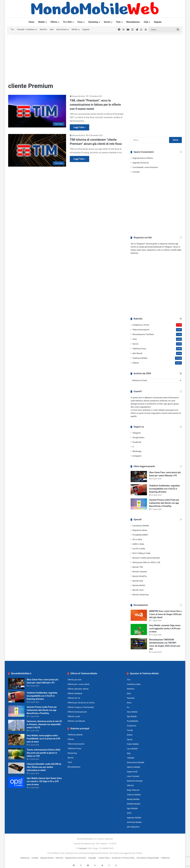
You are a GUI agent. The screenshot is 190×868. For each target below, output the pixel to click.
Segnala (158, 22)
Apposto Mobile (134, 818)
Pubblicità (165, 858)
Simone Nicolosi (78, 96)
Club (146, 22)
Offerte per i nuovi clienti (79, 684)
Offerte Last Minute (76, 721)
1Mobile (131, 758)
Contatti (136, 172)
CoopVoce (132, 726)
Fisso (80, 22)
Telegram (137, 433)
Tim (12, 29)
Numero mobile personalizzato (146, 558)
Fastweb (131, 698)
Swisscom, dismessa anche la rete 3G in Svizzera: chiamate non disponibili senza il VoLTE (44, 724)
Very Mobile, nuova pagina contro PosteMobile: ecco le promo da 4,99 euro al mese (43, 739)
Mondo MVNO (139, 585)
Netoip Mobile (133, 799)
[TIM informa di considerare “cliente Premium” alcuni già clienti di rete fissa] (37, 150)
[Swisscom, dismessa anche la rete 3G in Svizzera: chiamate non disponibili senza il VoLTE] (16, 725)
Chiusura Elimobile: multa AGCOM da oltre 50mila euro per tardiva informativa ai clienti (44, 767)
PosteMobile (133, 721)
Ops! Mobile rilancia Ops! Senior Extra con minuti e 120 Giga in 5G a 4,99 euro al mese (44, 781)
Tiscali (130, 730)
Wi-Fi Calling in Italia (141, 553)
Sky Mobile (132, 716)
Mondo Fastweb (140, 572)
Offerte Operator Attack (78, 689)
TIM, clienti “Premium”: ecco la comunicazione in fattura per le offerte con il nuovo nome (95, 105)
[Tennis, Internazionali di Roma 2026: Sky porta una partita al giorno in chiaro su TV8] (16, 754)
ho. (128, 707)
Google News (138, 437)
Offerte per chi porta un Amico (81, 703)
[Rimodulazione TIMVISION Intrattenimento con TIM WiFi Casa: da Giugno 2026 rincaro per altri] (139, 644)
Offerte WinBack (75, 693)
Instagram (137, 456)
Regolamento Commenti (76, 858)
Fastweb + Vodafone (26, 29)
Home (31, 22)
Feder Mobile (133, 744)
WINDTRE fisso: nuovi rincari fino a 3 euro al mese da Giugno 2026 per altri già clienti (165, 614)
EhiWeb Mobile (134, 804)
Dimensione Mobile (136, 762)
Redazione (25, 858)
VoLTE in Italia (139, 549)
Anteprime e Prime (141, 325)
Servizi (107, 22)
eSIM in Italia (138, 544)
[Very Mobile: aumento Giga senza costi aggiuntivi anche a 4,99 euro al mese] (139, 629)
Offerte (54, 22)
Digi (129, 753)
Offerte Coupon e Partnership (81, 707)
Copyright (83, 848)
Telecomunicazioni (141, 330)
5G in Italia (137, 539)
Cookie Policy (104, 858)
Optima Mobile (134, 767)
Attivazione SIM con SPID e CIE (146, 562)
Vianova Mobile (134, 795)
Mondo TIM (138, 567)
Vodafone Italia (134, 684)
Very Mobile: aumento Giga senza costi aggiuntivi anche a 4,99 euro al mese (165, 629)
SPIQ (129, 813)
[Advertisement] (95, 57)
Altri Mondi (137, 353)
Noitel (130, 735)
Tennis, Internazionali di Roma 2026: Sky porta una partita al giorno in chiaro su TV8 (44, 753)
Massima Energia (135, 781)
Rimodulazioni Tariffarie (143, 334)
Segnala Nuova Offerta (143, 158)
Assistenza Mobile (141, 526)
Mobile (41, 22)
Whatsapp (137, 451)
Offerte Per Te (74, 698)
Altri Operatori (133, 827)
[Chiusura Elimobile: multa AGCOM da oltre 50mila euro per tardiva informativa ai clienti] (16, 768)
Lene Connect (133, 776)
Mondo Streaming (140, 595)
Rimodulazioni (133, 22)
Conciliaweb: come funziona (145, 167)
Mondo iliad (138, 581)
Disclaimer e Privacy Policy (123, 858)
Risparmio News (140, 530)
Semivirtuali (61, 29)
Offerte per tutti (74, 680)
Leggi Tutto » (79, 127)
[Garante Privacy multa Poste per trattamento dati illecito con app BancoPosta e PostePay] (139, 504)
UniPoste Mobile (134, 822)
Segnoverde (132, 772)
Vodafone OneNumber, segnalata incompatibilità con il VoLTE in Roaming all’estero (164, 489)
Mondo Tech (138, 590)
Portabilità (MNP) (140, 535)
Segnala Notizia (47, 858)
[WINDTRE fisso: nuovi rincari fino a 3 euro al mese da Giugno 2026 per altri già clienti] (139, 615)
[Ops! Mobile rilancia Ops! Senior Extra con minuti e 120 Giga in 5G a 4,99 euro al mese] (16, 782)
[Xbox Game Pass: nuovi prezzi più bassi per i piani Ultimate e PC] (139, 477)
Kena (129, 703)
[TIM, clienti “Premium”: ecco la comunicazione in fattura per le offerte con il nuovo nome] (37, 111)
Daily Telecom (133, 790)
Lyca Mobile (132, 749)
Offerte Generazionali (77, 712)
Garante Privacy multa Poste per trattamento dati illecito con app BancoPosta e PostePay (164, 503)
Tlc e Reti (67, 22)
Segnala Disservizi (141, 163)
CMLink (130, 785)
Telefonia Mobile (140, 358)
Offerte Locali (74, 716)
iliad (52, 29)
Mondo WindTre (140, 576)
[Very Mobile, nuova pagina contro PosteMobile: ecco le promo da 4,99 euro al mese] (16, 740)
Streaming (93, 22)
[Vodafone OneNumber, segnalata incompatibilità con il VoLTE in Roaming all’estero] (139, 490)
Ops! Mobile (132, 808)
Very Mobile (132, 712)
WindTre (43, 29)
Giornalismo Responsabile (148, 858)
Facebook (137, 442)
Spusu (130, 739)
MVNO (75, 29)
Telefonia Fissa (139, 349)
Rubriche (59, 858)
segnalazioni (145, 407)
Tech (118, 22)
